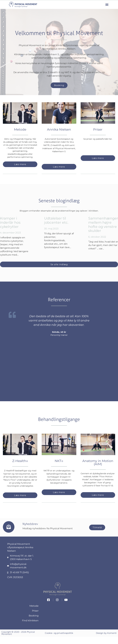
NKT (59, 461)
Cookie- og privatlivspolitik (59, 633)
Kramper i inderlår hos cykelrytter (10, 222)
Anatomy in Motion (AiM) (98, 462)
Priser (98, 130)
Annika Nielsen (59, 130)
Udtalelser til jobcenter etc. (56, 220)
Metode (20, 130)
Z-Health (20, 461)
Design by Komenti (106, 633)
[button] (107, 5)
